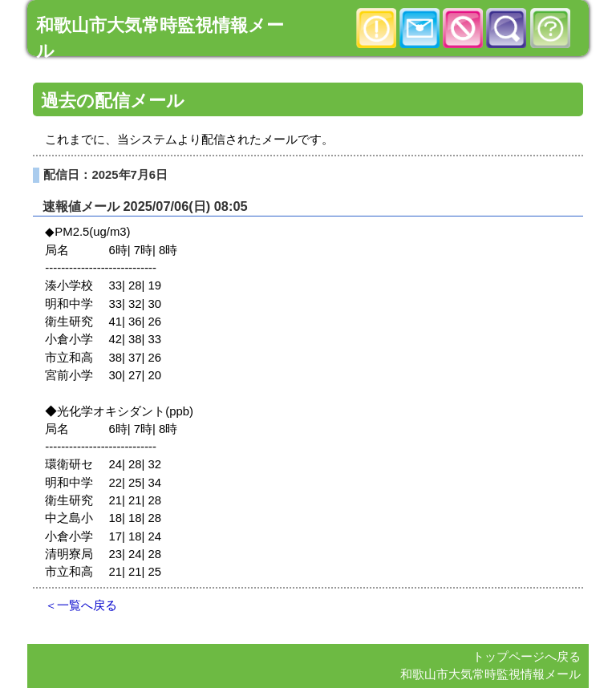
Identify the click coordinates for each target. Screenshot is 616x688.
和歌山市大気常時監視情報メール (490, 674)
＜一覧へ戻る (81, 605)
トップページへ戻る (527, 657)
